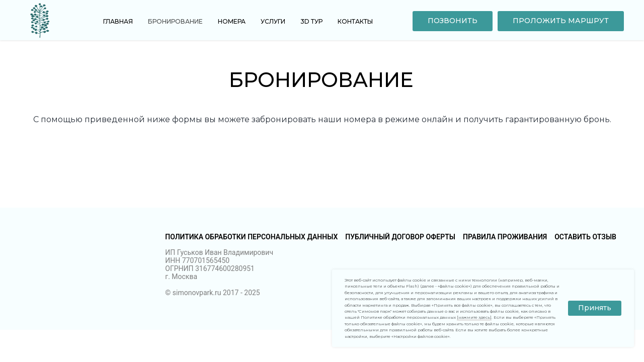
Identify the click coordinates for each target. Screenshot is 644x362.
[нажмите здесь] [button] (474, 317)
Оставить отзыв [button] (585, 237)
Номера (232, 21)
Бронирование (175, 21)
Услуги (273, 21)
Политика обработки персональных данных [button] (251, 237)
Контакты (355, 21)
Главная (118, 21)
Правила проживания (505, 237)
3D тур (311, 21)
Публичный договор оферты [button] (400, 237)
